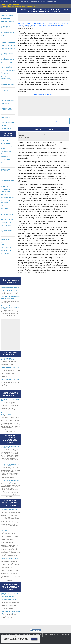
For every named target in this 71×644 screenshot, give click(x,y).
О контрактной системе (7, 177)
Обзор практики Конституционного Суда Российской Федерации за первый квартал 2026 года (10, 595)
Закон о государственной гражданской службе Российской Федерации (7, 221)
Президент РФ (24, 2)
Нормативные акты (52, 2)
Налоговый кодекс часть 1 (7, 97)
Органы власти (65, 635)
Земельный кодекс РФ (6, 63)
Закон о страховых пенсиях (8, 198)
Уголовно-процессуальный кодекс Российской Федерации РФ (7, 124)
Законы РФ (15, 2)
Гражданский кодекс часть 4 (8, 49)
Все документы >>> (11, 316)
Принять (34, 639)
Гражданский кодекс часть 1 (8, 39)
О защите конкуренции (7, 156)
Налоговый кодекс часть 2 (7, 100)
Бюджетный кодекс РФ (6, 18)
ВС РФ (43, 2)
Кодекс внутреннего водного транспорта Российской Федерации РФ (8, 72)
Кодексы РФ (7, 2)
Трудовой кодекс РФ (6, 113)
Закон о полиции (5, 194)
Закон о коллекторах (6, 144)
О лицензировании (6, 159)
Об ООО (3, 166)
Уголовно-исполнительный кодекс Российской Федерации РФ (7, 118)
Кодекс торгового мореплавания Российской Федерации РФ (7, 84)
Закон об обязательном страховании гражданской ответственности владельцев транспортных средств (7, 208)
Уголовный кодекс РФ (6, 128)
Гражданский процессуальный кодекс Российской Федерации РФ (8, 53)
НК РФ (3, 94)
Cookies (10, 641)
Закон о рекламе (5, 235)
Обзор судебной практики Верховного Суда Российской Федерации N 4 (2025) (10, 298)
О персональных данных (7, 174)
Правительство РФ (35, 2)
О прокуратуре (5, 163)
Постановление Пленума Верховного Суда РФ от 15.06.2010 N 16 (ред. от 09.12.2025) (10, 307)
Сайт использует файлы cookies (43, 642)
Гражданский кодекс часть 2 (8, 42)
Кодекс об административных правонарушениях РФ (6, 78)
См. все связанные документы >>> (44, 94)
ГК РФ (2, 36)
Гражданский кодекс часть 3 (8, 45)
